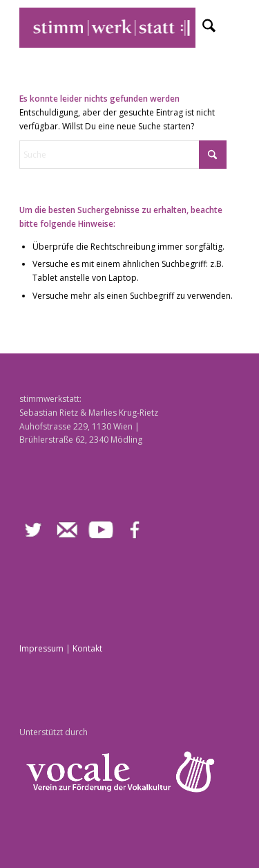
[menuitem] (202, 28)
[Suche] (202, 28)
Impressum (41, 648)
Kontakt (87, 648)
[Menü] (232, 28)
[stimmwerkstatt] (107, 28)
